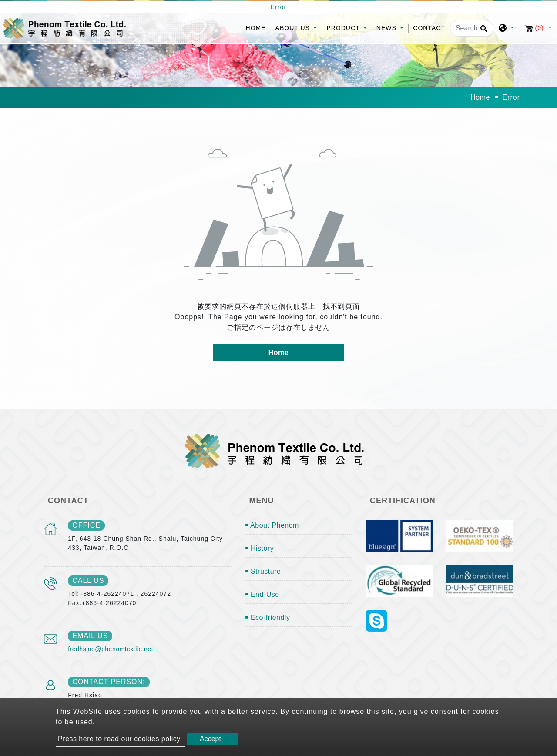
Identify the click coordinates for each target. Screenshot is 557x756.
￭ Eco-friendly (268, 617)
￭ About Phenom (272, 525)
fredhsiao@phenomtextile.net (111, 649)
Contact (429, 28)
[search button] (482, 31)
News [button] (388, 28)
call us (88, 580)
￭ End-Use (262, 594)
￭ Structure (263, 571)
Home (258, 27)
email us (90, 636)
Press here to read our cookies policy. (120, 739)
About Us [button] (294, 28)
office (86, 525)
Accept (210, 739)
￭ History (260, 548)
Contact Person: (109, 682)
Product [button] (344, 28)
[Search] (472, 28)
